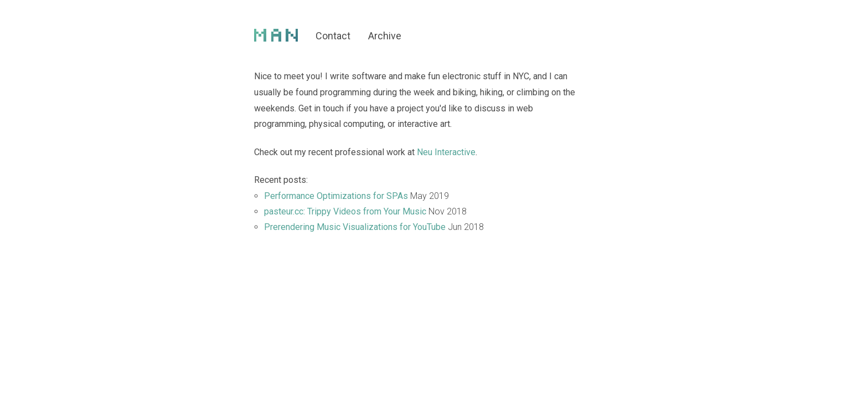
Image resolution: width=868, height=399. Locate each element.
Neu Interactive (446, 152)
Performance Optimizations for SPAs (336, 196)
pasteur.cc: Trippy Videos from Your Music (345, 211)
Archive (385, 36)
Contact (333, 36)
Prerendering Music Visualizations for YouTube (355, 227)
